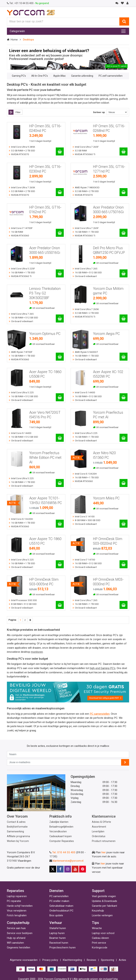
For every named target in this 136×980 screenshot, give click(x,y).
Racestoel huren (59, 943)
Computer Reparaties (62, 841)
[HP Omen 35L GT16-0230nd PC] (60, 192)
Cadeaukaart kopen (61, 836)
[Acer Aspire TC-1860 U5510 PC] (60, 564)
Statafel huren (58, 928)
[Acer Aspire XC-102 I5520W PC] (124, 397)
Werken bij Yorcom (18, 841)
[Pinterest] (83, 869)
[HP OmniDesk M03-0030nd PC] (124, 605)
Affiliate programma (18, 836)
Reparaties (15, 891)
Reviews (91, 960)
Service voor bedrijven (20, 933)
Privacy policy (50, 960)
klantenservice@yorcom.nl (68, 861)
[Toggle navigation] (123, 31)
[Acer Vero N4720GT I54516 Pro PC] (60, 438)
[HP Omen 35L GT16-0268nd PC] (124, 151)
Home (14, 40)
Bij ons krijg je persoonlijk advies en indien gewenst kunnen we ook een (48, 714)
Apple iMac (59, 76)
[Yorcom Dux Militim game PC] (124, 318)
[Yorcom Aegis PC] (124, 357)
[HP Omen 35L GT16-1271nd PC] (124, 192)
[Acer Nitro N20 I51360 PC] (124, 483)
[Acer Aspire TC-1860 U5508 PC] (60, 397)
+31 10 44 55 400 (20, 3)
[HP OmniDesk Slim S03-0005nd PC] (60, 605)
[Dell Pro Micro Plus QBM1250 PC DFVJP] (124, 273)
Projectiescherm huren (63, 948)
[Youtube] (75, 869)
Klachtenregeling (72, 960)
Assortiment (99, 827)
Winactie (97, 928)
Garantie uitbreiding (82, 76)
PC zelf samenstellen (111, 76)
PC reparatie (14, 901)
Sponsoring (107, 960)
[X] (53, 869)
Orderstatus (99, 836)
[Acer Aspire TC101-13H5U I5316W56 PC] (60, 524)
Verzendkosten (58, 832)
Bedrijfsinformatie (17, 827)
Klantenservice (104, 816)
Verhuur (56, 923)
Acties (122, 960)
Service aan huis (16, 928)
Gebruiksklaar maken (61, 906)
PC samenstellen (59, 896)
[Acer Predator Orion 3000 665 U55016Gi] (60, 273)
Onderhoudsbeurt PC (61, 911)
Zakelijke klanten (59, 822)
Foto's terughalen (17, 915)
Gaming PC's (19, 76)
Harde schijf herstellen (20, 906)
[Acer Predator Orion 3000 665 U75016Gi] (124, 233)
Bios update (56, 915)
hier (104, 852)
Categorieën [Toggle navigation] (17, 31)
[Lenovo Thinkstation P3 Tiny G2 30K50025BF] (60, 318)
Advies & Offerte (101, 822)
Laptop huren (57, 933)
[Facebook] (60, 869)
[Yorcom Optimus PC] (60, 357)
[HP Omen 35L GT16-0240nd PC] (60, 151)
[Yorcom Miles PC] (124, 524)
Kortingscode (100, 948)
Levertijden (98, 832)
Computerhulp (18, 923)
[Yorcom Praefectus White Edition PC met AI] (60, 483)
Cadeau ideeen (100, 938)
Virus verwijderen (17, 911)
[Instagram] (68, 869)
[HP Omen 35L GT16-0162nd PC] (60, 233)
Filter (15, 112)
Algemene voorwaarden (24, 960)
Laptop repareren (17, 896)
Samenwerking (15, 832)
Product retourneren (104, 841)
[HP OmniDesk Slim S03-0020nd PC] (124, 564)
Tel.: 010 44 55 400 (64, 852)
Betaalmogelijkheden (61, 827)
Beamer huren (58, 938)
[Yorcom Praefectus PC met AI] (124, 438)
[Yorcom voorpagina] (31, 12)
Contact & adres (16, 822)
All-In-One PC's (40, 76)
